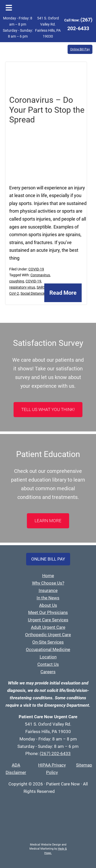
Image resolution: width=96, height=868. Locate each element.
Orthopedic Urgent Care (48, 635)
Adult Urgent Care (48, 627)
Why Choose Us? (48, 583)
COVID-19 (36, 269)
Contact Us (48, 664)
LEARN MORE (48, 521)
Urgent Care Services (48, 620)
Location (48, 657)
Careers (48, 672)
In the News (48, 598)
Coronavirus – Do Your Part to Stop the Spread (47, 110)
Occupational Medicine (48, 649)
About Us (48, 605)
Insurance (48, 590)
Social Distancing (34, 293)
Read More (63, 293)
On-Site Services (48, 642)
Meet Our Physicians (48, 612)
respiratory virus (22, 287)
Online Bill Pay (80, 49)
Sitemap (84, 765)
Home (48, 576)
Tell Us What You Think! (48, 409)
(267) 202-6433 (55, 753)
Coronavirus (40, 275)
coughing (17, 281)
